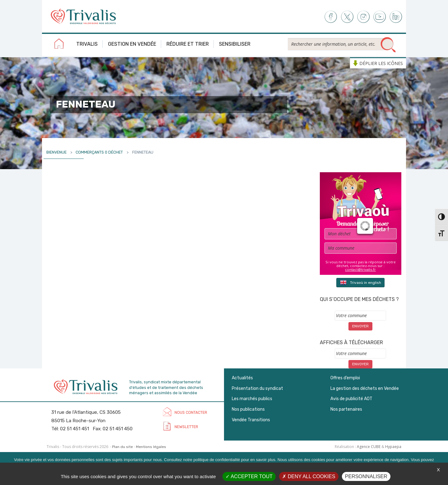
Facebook (330, 17)
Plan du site (122, 447)
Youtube (380, 17)
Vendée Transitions (251, 420)
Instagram (363, 17)
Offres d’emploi (345, 378)
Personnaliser (366, 476)
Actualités (242, 378)
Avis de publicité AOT (351, 399)
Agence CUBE (369, 447)
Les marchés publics (252, 399)
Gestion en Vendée (132, 44)
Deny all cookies (309, 476)
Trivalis (87, 44)
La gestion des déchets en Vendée (365, 388)
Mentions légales (151, 447)
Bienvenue (56, 152)
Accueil (59, 45)
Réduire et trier (188, 44)
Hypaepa (393, 447)
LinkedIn (396, 17)
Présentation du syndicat (257, 388)
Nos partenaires (346, 409)
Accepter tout (249, 476)
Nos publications (248, 409)
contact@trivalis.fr (360, 269)
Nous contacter (191, 412)
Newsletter (186, 427)
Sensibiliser (235, 44)
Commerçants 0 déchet (99, 152)
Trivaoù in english (360, 282)
